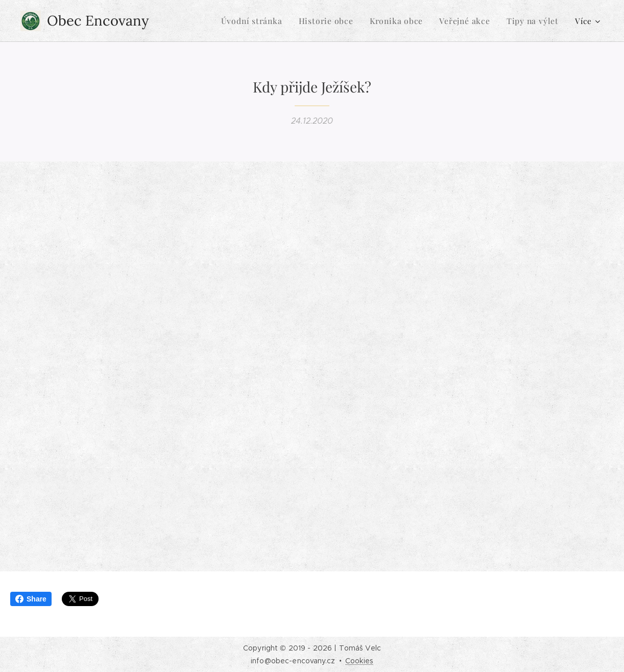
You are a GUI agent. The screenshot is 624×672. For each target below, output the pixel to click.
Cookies (359, 661)
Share (31, 599)
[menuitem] (263, 21)
